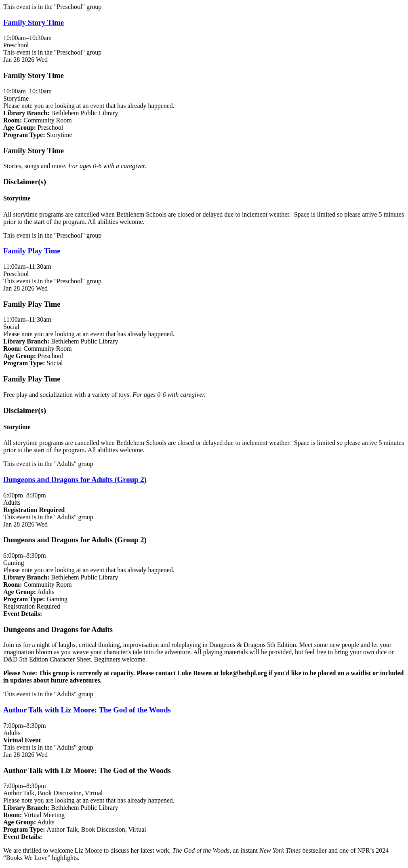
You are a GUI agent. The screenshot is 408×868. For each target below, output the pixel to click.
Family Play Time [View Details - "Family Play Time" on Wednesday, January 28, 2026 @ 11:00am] (32, 251)
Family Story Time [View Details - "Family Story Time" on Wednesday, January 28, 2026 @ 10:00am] (34, 22)
